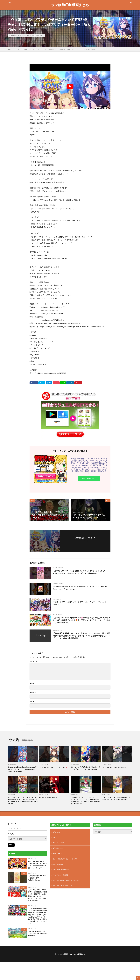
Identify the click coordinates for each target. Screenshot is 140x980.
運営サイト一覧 (58, 860)
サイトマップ (57, 843)
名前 (32, 683)
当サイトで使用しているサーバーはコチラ (67, 866)
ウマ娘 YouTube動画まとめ (70, 5)
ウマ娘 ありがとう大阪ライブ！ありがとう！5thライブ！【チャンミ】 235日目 (81, 604)
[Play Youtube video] (70, 86)
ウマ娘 (32, 35)
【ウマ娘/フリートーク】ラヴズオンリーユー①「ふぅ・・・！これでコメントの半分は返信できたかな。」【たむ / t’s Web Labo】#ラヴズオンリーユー (86, 805)
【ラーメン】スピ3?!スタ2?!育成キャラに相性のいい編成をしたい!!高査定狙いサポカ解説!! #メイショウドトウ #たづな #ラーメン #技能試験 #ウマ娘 (38, 906)
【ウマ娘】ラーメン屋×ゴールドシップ (117, 767)
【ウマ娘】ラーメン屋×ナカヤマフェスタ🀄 (54, 769)
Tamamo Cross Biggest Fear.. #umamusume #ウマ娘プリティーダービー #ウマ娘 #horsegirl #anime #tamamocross (22, 771)
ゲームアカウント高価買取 (62, 883)
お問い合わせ (57, 837)
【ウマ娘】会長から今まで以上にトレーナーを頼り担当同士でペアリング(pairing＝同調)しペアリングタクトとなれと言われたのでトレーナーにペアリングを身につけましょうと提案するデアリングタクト (37, 931)
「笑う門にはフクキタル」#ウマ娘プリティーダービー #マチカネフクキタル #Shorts (117, 803)
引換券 (24, 896)
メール (33, 692)
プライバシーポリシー (60, 848)
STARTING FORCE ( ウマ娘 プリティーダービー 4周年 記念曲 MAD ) (37, 952)
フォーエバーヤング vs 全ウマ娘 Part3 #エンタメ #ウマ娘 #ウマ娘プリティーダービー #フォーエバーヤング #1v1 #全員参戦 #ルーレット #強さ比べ (23, 805)
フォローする (85, 541)
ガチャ (24, 864)
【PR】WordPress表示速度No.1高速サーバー (68, 888)
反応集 (24, 919)
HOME (10, 49)
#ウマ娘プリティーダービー (50, 801)
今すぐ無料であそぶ (89, 479)
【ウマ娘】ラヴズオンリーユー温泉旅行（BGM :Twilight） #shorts (37, 887)
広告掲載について (59, 854)
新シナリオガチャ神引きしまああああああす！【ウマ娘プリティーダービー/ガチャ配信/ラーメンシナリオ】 (37, 871)
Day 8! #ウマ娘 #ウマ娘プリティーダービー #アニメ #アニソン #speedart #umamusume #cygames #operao (81, 588)
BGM (24, 882)
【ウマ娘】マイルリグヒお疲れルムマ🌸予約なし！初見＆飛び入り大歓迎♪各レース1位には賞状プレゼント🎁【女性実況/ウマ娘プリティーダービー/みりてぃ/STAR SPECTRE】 (81, 621)
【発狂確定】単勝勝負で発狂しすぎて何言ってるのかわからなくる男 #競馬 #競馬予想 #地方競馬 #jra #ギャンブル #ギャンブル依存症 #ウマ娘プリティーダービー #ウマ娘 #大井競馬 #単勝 (82, 636)
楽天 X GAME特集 (59, 871)
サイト (32, 702)
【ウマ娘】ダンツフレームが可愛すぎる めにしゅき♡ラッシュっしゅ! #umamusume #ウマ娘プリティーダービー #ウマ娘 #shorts (81, 574)
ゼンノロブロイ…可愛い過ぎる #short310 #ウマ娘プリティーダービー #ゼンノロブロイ (85, 770)
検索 (11, 849)
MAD (24, 947)
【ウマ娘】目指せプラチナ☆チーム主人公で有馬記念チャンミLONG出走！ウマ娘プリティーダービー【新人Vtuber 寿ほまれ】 (60, 49)
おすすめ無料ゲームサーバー (62, 877)
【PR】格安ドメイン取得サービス (64, 894)
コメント (34, 661)
